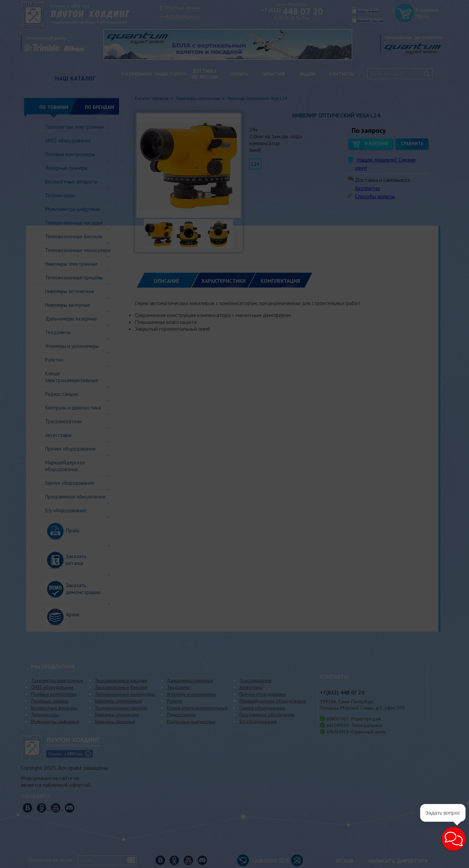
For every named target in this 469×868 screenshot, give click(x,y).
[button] (454, 839)
